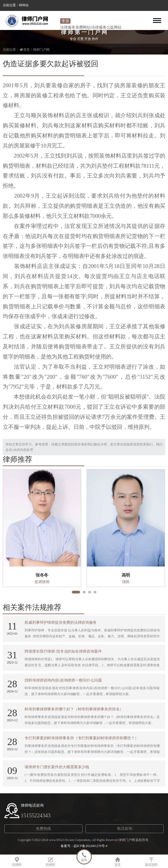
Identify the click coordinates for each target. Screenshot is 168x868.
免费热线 (43, 829)
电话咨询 (125, 829)
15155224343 (36, 815)
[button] (76, 592)
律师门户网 (41, 50)
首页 (26, 50)
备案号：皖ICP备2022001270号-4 (84, 846)
